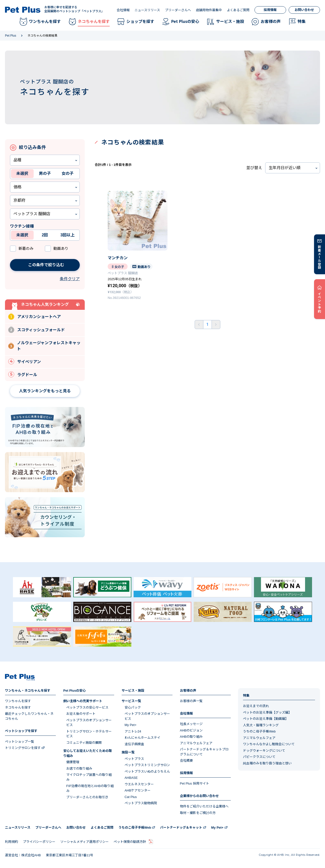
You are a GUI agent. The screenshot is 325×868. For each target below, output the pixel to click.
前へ (199, 325)
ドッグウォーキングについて (264, 751)
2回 (45, 235)
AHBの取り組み (191, 737)
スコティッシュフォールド (37, 329)
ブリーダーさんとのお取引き (87, 797)
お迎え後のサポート (81, 714)
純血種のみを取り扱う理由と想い (267, 763)
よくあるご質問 (238, 10)
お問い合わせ (304, 10)
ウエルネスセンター (139, 784)
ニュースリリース (147, 10)
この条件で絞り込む (39, 265)
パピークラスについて (259, 757)
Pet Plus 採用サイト (195, 783)
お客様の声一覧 (191, 701)
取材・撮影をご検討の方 (198, 813)
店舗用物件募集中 (209, 10)
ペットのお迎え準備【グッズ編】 (267, 712)
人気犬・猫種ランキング (261, 725)
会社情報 (123, 10)
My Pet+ (131, 725)
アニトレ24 (133, 731)
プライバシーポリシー (39, 842)
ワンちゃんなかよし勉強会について (269, 744)
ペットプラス (134, 759)
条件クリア (70, 279)
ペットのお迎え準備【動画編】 (266, 719)
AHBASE (131, 778)
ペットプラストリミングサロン (147, 765)
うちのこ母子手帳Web (259, 731)
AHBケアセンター (138, 790)
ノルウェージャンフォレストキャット (44, 346)
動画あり (61, 248)
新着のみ (26, 248)
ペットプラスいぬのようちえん (147, 771)
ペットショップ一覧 (20, 742)
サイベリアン (25, 361)
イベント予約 (320, 302)
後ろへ (216, 325)
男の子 (45, 173)
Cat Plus (131, 797)
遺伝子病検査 (134, 744)
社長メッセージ (191, 724)
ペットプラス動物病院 (141, 803)
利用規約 (11, 842)
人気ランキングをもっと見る (45, 391)
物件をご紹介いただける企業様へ (204, 806)
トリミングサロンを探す (23, 748)
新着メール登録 (320, 257)
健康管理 (73, 762)
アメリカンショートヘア (35, 316)
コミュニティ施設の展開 (84, 743)
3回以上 (67, 235)
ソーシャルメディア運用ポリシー (84, 842)
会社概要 (186, 761)
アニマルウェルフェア (196, 743)
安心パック (133, 707)
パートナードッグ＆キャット (181, 828)
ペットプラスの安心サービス (87, 707)
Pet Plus (11, 36)
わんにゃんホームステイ (142, 738)
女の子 (68, 173)
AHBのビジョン (191, 730)
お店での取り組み (79, 768)
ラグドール (23, 374)
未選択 (22, 173)
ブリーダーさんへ (178, 10)
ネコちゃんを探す (18, 707)
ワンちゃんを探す (18, 701)
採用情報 (270, 10)
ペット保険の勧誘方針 (130, 842)
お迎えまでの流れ (256, 706)
